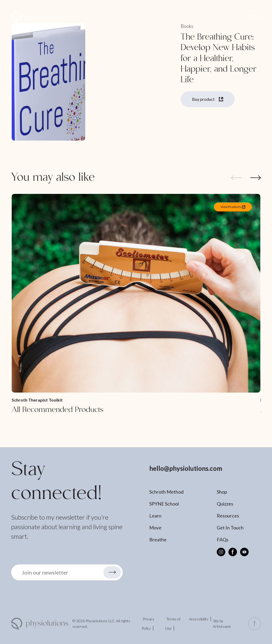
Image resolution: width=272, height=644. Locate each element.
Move (155, 528)
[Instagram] (221, 552)
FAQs (223, 539)
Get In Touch (230, 528)
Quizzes (225, 504)
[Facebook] (233, 552)
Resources (228, 516)
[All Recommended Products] (136, 304)
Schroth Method (166, 492)
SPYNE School (164, 504)
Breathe (158, 539)
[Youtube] (244, 552)
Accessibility (199, 619)
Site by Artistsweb (222, 624)
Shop (222, 492)
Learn (155, 516)
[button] (247, 17)
